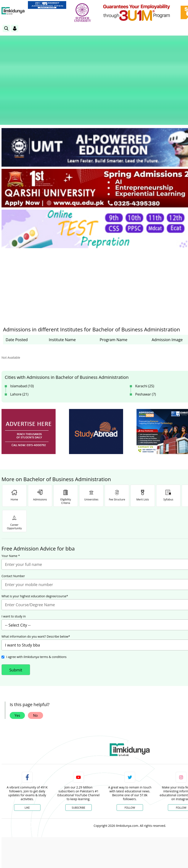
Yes (17, 677)
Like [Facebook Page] (27, 769)
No (35, 677)
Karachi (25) (145, 347)
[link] (47, 5)
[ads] (29, 393)
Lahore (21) (19, 356)
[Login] (15, 28)
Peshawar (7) (146, 356)
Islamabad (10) (22, 347)
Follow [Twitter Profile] (130, 769)
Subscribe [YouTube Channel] (79, 769)
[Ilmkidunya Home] (13, 11)
